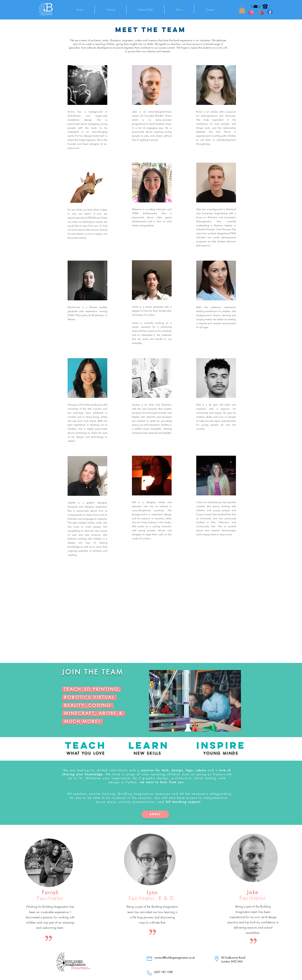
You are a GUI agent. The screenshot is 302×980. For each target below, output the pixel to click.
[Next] (235, 701)
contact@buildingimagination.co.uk (174, 958)
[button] (242, 10)
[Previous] (155, 701)
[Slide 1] (193, 726)
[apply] (155, 814)
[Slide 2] (197, 726)
